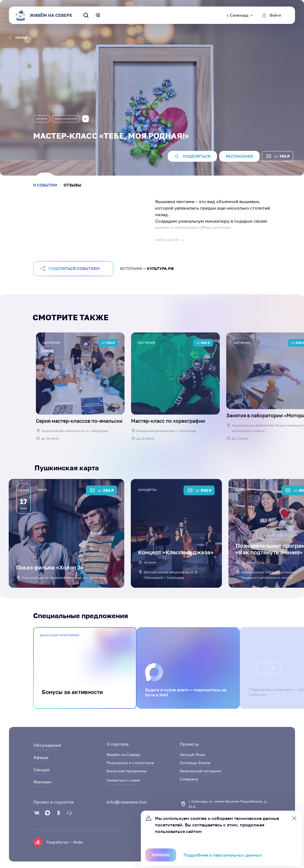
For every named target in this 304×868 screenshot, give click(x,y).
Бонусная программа (127, 771)
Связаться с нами (123, 780)
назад (18, 38)
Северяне (189, 779)
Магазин (43, 782)
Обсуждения (47, 745)
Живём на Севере (123, 755)
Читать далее (170, 240)
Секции (41, 770)
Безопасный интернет (201, 771)
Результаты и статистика (130, 763)
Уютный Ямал (193, 755)
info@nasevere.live (127, 802)
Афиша (41, 757)
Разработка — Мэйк (65, 842)
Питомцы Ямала (195, 763)
